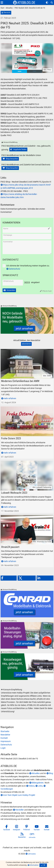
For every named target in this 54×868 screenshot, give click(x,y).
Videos (32, 786)
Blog (51, 773)
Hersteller (20, 810)
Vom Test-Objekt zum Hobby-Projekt (19, 795)
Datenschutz (14, 269)
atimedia (32, 854)
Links (40, 786)
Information (34, 865)
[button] (9, 578)
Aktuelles (36, 773)
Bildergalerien (38, 783)
